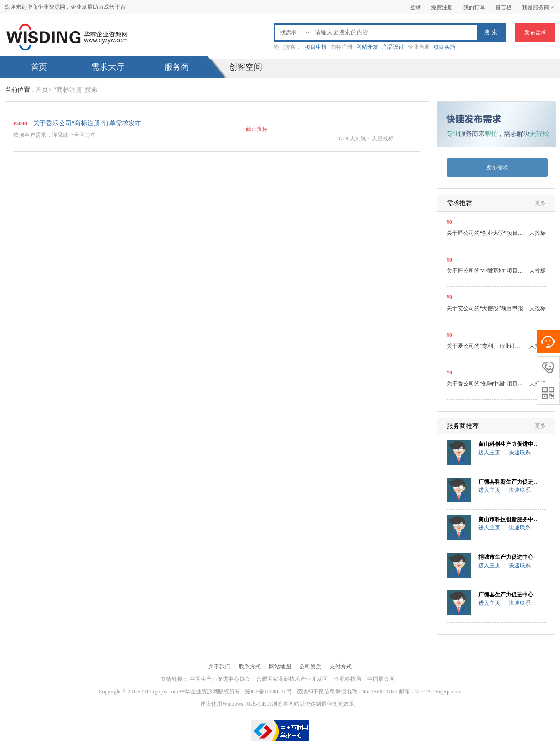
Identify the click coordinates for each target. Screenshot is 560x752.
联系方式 (250, 667)
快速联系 (520, 452)
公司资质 (310, 667)
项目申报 (316, 47)
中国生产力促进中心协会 (220, 679)
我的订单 (474, 7)
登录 (415, 7)
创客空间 (246, 67)
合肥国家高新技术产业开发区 (292, 679)
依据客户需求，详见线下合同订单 (55, 135)
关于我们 (219, 667)
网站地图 (280, 667)
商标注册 (342, 47)
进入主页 (489, 452)
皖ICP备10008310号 (268, 691)
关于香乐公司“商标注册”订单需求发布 (87, 123)
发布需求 (535, 33)
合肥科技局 (347, 679)
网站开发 (367, 47)
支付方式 (341, 667)
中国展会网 (381, 679)
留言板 (504, 7)
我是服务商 (538, 7)
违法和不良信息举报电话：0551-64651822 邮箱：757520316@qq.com (379, 691)
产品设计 (393, 47)
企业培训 (419, 47)
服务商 (177, 67)
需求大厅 (108, 67)
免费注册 (442, 7)
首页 (39, 67)
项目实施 (444, 47)
